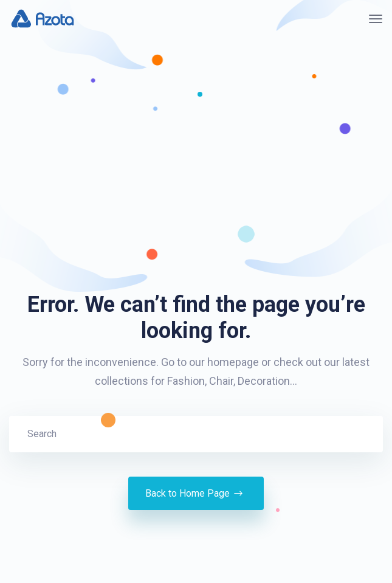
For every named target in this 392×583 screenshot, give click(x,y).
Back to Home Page (196, 494)
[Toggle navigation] (376, 19)
